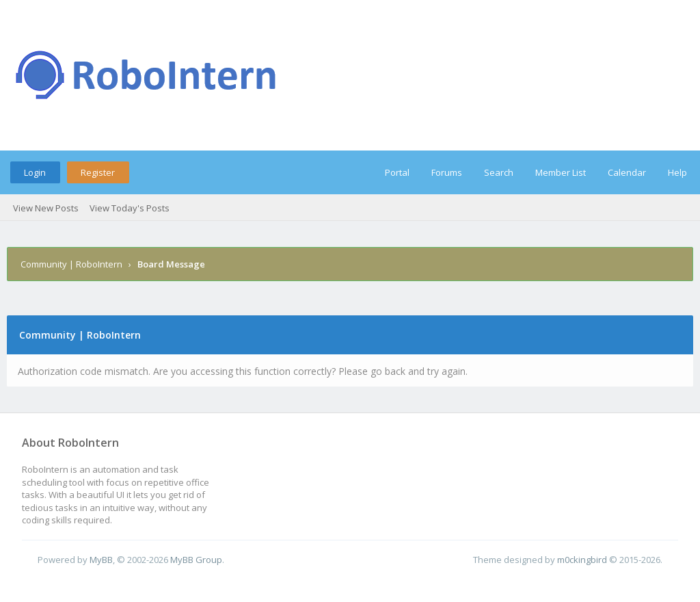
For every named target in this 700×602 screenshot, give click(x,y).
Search (499, 172)
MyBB (101, 560)
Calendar (627, 172)
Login (35, 172)
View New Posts (46, 208)
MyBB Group (196, 560)
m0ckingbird (582, 560)
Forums (447, 172)
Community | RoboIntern (71, 264)
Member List (561, 172)
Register (98, 172)
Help (677, 172)
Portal (397, 172)
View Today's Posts (130, 208)
